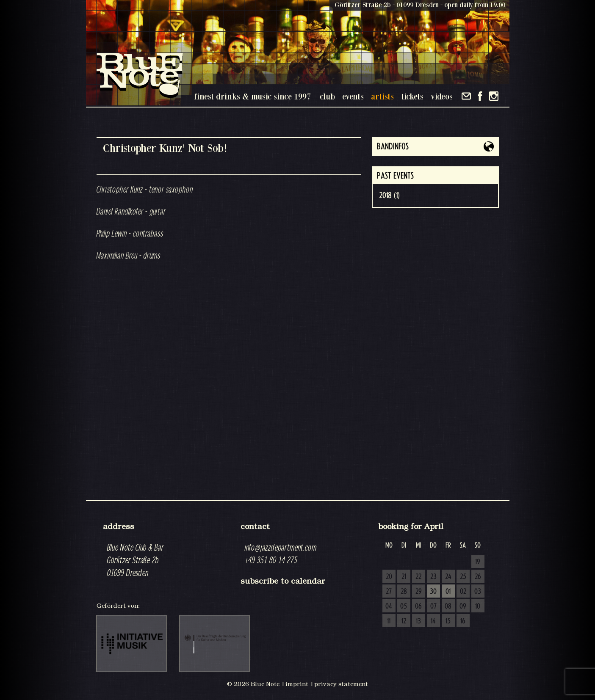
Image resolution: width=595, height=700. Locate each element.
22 (418, 577)
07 (433, 606)
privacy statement (341, 684)
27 (389, 592)
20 (389, 577)
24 (448, 577)
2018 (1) (389, 196)
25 (463, 577)
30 (433, 592)
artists (382, 96)
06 (418, 606)
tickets (412, 96)
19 (478, 562)
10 (478, 606)
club (327, 96)
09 (463, 606)
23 (433, 577)
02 (463, 592)
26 (478, 577)
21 (404, 577)
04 (389, 606)
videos (442, 96)
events (353, 96)
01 (448, 592)
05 (404, 606)
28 (404, 592)
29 (419, 592)
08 (448, 606)
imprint (297, 684)
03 (478, 592)
